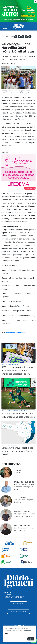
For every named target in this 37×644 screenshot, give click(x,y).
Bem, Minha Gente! (22, 526)
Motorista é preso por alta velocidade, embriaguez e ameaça (24, 487)
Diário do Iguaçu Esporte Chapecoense (14, 411)
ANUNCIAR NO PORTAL (18, 612)
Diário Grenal (20, 497)
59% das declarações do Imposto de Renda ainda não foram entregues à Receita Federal (18, 370)
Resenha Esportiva (22, 511)
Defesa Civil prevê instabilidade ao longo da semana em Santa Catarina (18, 451)
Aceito (31, 639)
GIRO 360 (18, 473)
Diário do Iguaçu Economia (10, 364)
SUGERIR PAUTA (18, 604)
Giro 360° (18, 470)
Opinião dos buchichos (24, 482)
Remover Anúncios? (30, 188)
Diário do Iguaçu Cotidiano (10, 445)
